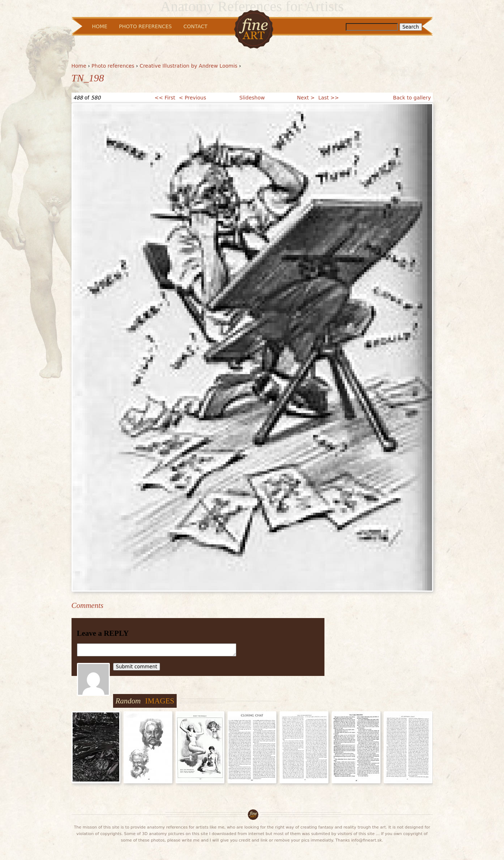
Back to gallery (412, 98)
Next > (306, 98)
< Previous (192, 98)
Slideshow (252, 98)
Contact (195, 26)
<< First (165, 98)
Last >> (329, 98)
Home (79, 66)
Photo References (145, 26)
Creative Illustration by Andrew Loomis (188, 66)
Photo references (113, 66)
